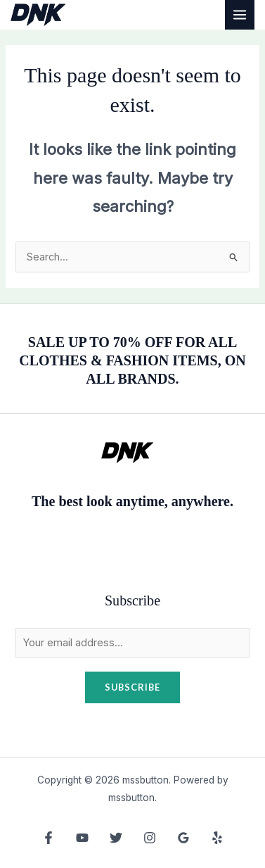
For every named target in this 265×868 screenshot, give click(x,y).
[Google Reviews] (183, 838)
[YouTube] (82, 838)
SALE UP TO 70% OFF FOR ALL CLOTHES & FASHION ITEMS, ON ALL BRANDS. (132, 360)
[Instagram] (150, 838)
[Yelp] (217, 838)
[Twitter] (116, 838)
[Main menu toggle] (240, 15)
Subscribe (132, 687)
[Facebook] (49, 838)
